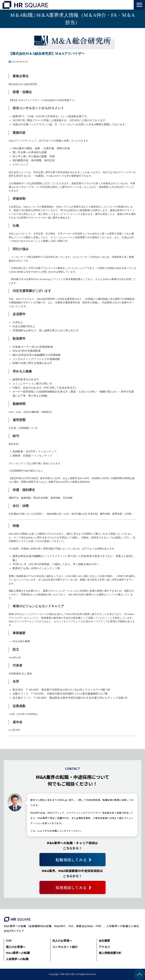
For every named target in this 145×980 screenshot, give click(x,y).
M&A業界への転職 (18, 953)
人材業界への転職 (17, 959)
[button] (139, 5)
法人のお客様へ (62, 941)
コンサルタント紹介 (65, 947)
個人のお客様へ (16, 947)
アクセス (104, 947)
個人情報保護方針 (110, 953)
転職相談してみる (71, 860)
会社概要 (104, 941)
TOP (9, 941)
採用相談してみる (71, 888)
